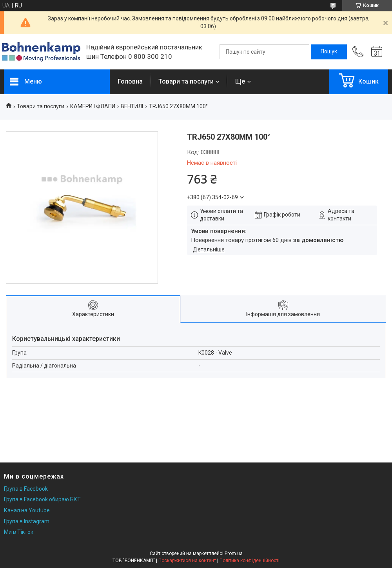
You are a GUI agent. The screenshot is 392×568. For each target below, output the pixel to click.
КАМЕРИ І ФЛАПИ (93, 106)
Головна (130, 81)
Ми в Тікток (19, 532)
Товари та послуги (186, 81)
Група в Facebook (26, 489)
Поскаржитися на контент (187, 561)
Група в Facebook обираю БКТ (42, 499)
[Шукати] (329, 52)
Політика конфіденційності (250, 561)
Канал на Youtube (27, 510)
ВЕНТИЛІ (132, 106)
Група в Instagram (27, 521)
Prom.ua (234, 553)
